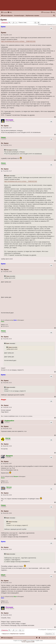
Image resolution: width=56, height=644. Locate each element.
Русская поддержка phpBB (28, 642)
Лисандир (9, 120)
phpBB (25, 641)
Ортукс (3, 478)
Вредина (9, 456)
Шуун (3, 575)
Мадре (4, 399)
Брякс (4, 20)
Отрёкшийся (9, 421)
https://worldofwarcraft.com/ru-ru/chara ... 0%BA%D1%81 (18, 41)
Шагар (8, 438)
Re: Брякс (5, 126)
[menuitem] (10, 12)
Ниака (3, 137)
